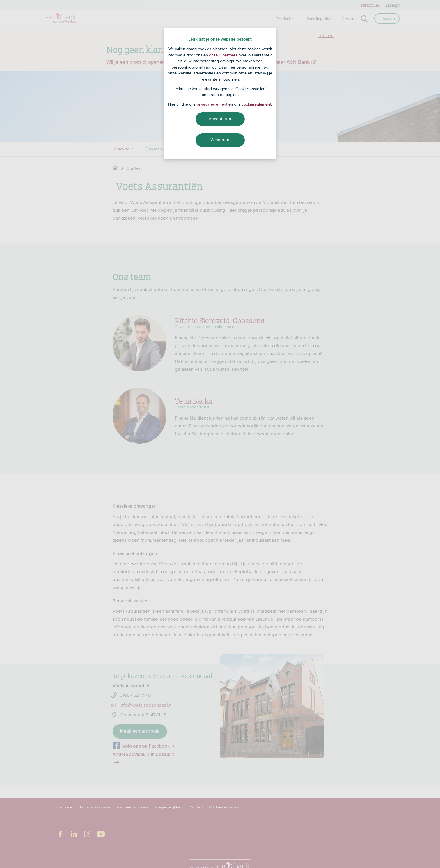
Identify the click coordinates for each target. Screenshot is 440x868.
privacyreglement (212, 104)
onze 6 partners (223, 55)
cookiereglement (256, 104)
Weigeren (220, 140)
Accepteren (220, 119)
